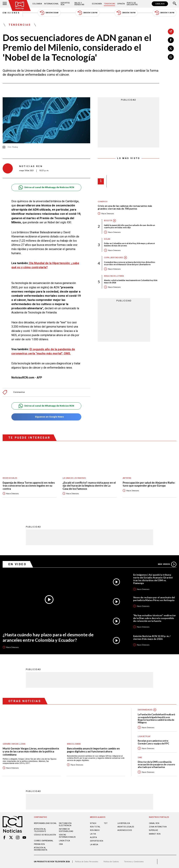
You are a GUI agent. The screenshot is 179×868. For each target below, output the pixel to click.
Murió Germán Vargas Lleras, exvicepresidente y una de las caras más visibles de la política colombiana (31, 752)
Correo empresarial (44, 841)
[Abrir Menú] (5, 4)
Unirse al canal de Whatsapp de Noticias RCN (46, 187)
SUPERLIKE (153, 830)
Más (167, 564)
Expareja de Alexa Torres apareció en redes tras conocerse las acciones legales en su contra (29, 486)
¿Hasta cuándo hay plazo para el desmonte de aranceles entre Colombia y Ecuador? (48, 637)
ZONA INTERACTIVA (158, 827)
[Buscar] (175, 4)
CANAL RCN (160, 4)
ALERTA (93, 837)
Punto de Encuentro (132, 4)
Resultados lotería (114, 276)
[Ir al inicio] (20, 5)
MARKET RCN (155, 834)
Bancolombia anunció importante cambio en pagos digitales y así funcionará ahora (93, 750)
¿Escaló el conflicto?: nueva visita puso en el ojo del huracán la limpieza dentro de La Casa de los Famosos (89, 486)
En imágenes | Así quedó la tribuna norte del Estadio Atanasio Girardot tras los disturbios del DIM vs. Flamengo (153, 579)
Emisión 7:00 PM (126, 13)
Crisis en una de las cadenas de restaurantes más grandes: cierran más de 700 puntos (125, 207)
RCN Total (95, 827)
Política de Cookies (111, 862)
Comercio (103, 202)
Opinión (121, 4)
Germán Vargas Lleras (14, 744)
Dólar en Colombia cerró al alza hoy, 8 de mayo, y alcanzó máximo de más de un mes (129, 244)
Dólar (107, 239)
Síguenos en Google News (46, 417)
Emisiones (11, 13)
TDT (106, 823)
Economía (97, 4)
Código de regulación (45, 835)
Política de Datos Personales (87, 862)
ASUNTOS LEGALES (126, 827)
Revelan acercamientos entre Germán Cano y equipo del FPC (153, 742)
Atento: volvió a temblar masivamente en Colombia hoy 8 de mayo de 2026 (131, 281)
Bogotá (108, 221)
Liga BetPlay (144, 736)
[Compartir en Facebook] (171, 40)
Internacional (51, 4)
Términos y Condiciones (134, 862)
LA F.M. (93, 834)
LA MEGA (94, 845)
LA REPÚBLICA (124, 823)
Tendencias (109, 4)
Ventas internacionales (67, 836)
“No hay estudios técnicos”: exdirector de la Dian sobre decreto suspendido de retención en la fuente (155, 618)
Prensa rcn (39, 844)
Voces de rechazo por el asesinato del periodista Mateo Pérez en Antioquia (154, 599)
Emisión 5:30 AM (49, 13)
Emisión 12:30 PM (87, 13)
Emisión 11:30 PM (164, 13)
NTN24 (93, 823)
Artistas (127, 478)
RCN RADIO (95, 830)
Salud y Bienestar (79, 4)
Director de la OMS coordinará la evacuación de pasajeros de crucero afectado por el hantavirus (156, 765)
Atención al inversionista (41, 849)
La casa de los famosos (74, 478)
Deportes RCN (65, 4)
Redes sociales (10, 478)
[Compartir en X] (171, 48)
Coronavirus (19, 392)
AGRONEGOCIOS (125, 830)
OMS (140, 758)
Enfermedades (145, 710)
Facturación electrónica (65, 824)
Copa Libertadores (113, 258)
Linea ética (64, 841)
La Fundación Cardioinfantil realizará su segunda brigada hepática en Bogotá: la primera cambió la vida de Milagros (156, 719)
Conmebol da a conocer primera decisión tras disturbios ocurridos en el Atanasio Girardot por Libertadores (130, 263)
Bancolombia (74, 744)
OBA (61, 844)
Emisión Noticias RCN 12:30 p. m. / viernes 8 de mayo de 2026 (152, 638)
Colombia (37, 4)
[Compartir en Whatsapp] (171, 57)
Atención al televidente (40, 830)
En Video (17, 564)
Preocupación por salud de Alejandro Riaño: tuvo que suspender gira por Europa (149, 484)
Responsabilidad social (45, 823)
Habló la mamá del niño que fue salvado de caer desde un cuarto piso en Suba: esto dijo (130, 226)
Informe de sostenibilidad (66, 830)
